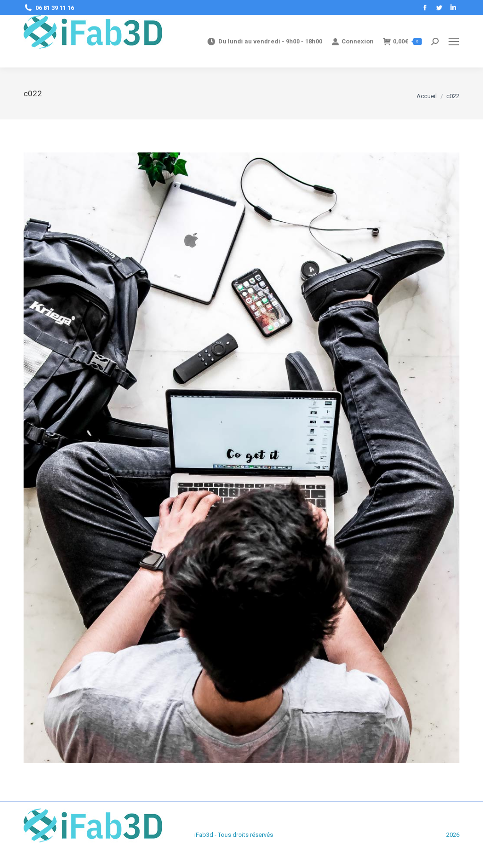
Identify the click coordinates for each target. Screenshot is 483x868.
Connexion (353, 42)
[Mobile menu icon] (454, 42)
